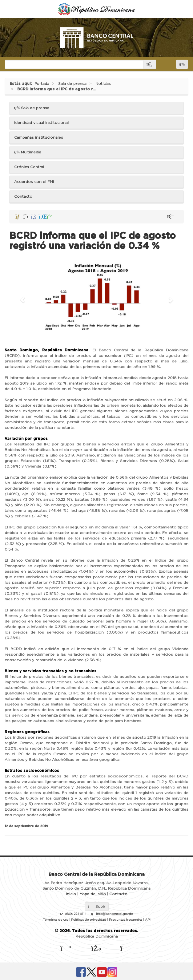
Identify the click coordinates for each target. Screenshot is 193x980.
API (148, 920)
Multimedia (28, 152)
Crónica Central (29, 167)
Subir (97, 907)
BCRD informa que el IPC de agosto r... (57, 89)
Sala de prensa (72, 84)
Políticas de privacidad (89, 920)
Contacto (23, 196)
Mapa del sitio (93, 894)
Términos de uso (56, 920)
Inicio (71, 894)
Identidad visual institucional (41, 123)
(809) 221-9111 (75, 914)
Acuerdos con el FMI (34, 182)
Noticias (103, 84)
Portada (42, 84)
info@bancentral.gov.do (115, 914)
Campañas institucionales (39, 137)
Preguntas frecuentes (126, 920)
